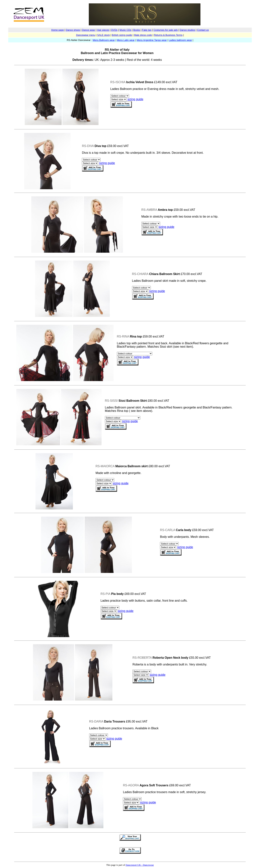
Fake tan (147, 30)
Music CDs (125, 30)
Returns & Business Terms (168, 35)
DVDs (114, 30)
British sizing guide (122, 35)
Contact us (203, 30)
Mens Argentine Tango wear (152, 40)
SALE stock (103, 35)
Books (137, 30)
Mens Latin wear (126, 40)
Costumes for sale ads (165, 30)
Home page (57, 30)
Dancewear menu (86, 35)
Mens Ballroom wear (104, 40)
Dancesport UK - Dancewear (140, 865)
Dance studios (187, 30)
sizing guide (135, 99)
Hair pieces (103, 30)
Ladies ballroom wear (180, 40)
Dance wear (89, 30)
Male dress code (143, 35)
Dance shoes (73, 30)
